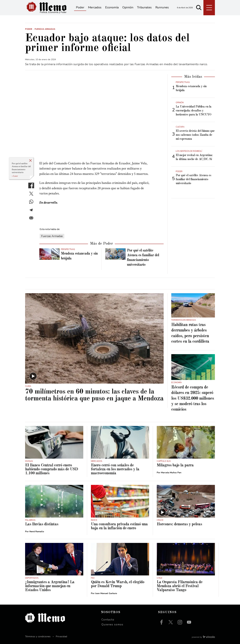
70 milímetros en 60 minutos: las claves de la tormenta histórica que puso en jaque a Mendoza (94, 395)
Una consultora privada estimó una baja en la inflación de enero (119, 526)
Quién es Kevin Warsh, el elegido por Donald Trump (118, 584)
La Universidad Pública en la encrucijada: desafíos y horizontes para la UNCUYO (194, 111)
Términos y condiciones (38, 637)
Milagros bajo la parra (175, 465)
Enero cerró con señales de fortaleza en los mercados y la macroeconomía (115, 469)
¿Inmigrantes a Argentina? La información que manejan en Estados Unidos (50, 586)
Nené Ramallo (37, 532)
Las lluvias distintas (42, 524)
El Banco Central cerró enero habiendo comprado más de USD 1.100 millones (52, 469)
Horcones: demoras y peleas (179, 524)
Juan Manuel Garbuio (106, 593)
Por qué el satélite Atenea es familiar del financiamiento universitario (21, 168)
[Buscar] (199, 8)
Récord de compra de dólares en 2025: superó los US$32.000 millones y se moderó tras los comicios (193, 399)
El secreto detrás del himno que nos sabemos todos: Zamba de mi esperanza (195, 135)
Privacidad (61, 637)
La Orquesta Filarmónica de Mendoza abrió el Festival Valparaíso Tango (180, 586)
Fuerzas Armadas (52, 236)
